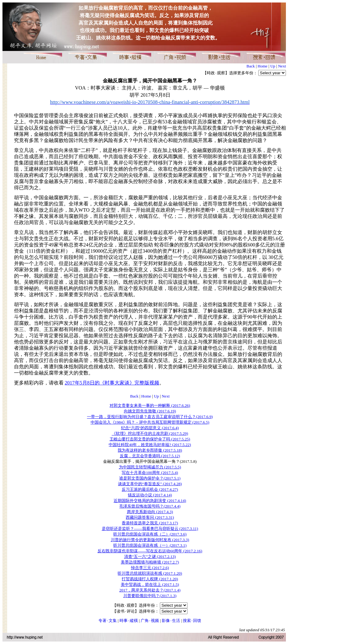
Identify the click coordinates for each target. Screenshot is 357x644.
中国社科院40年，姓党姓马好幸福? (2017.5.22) (150, 445)
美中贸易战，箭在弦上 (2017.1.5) (150, 584)
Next (282, 66)
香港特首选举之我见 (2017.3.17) (150, 523)
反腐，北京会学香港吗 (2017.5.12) (150, 456)
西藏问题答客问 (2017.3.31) (150, 517)
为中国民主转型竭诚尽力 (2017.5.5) (150, 467)
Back (251, 66)
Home (263, 66)
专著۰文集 (108, 621)
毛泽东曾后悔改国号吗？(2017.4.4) (150, 506)
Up (273, 66)
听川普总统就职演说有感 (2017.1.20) (150, 573)
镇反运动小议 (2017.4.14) (150, 495)
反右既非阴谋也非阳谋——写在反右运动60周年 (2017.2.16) (150, 551)
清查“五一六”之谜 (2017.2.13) (150, 557)
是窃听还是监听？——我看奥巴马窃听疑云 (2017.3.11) (150, 529)
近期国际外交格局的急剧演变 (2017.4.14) (150, 501)
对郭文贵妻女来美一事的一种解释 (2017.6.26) (150, 405)
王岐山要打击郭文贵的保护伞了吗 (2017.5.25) (150, 439)
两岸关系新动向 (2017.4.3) (150, 512)
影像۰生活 (171, 621)
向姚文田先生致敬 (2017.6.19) (150, 411)
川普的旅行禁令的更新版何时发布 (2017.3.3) (150, 540)
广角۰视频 (150, 621)
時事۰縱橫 (129, 621)
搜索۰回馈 (192, 621)
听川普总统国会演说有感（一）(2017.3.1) (150, 545)
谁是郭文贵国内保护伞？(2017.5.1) (150, 478)
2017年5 (112, 383)
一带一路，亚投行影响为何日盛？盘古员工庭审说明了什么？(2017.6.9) (150, 417)
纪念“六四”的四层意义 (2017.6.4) (150, 428)
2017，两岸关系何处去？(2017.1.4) (150, 590)
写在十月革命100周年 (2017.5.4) (150, 473)
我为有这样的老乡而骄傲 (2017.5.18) (150, 450)
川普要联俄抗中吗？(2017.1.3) (150, 596)
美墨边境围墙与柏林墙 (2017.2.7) (150, 562)
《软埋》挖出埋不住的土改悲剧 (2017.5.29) (150, 433)
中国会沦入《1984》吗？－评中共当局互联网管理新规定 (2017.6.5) (150, 422)
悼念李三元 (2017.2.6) (150, 568)
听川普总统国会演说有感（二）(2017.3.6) (150, 534)
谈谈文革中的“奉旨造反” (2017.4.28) (150, 484)
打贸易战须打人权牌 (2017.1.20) (150, 579)
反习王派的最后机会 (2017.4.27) (150, 489)
